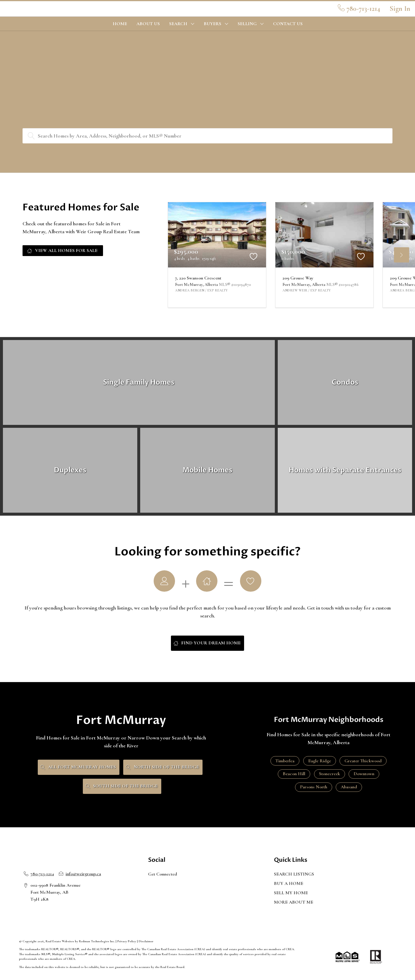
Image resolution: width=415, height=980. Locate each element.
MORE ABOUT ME (294, 902)
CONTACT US (288, 24)
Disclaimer (146, 941)
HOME (120, 24)
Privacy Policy (127, 941)
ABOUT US (148, 24)
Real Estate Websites (60, 941)
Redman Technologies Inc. (97, 941)
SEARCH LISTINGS (294, 874)
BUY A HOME (289, 883)
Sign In (400, 9)
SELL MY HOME (291, 893)
